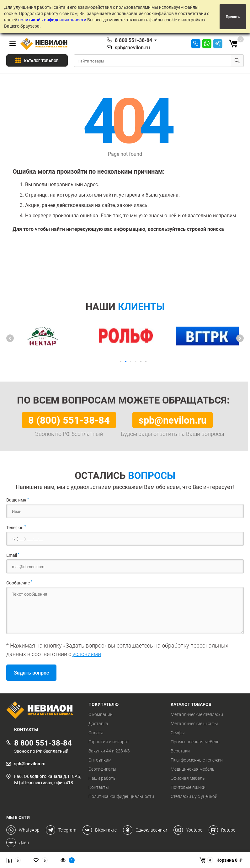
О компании (101, 714)
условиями (87, 654)
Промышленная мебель (195, 742)
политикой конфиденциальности (52, 20)
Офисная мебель (188, 778)
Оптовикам (100, 760)
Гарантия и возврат (109, 742)
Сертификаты (102, 769)
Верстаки (180, 751)
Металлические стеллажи (197, 714)
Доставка (98, 724)
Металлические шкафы (194, 724)
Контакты (99, 787)
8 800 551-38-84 (133, 40)
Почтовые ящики (188, 787)
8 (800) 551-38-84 (69, 420)
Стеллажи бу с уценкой (194, 796)
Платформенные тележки (197, 760)
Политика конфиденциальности (121, 796)
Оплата (96, 733)
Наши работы (103, 778)
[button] (10, 338)
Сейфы (178, 733)
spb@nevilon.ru (132, 47)
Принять (233, 16)
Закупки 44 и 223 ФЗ (109, 751)
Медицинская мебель (193, 769)
